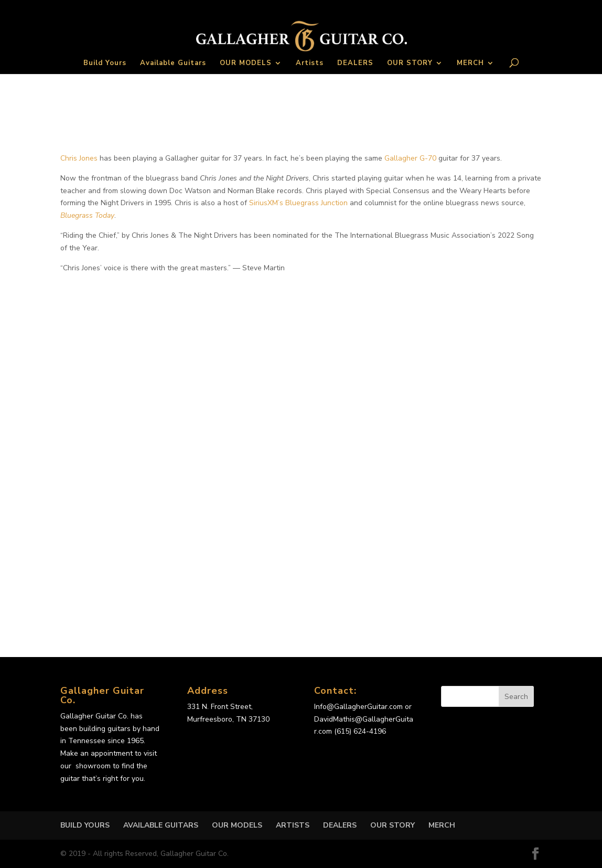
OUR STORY (410, 63)
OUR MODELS (246, 63)
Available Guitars (173, 63)
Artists (310, 63)
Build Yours (105, 63)
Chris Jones (79, 158)
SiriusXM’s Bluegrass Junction (298, 203)
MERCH (470, 63)
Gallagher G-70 (410, 158)
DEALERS (355, 63)
